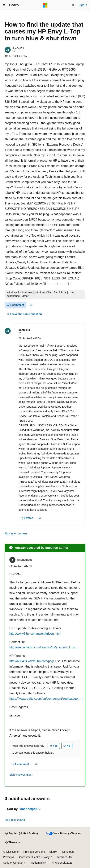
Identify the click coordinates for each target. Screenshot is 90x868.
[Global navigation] (4, 5)
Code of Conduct (13, 863)
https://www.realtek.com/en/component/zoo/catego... (45, 699)
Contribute (68, 852)
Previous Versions (34, 852)
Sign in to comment (16, 533)
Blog (52, 852)
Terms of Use (65, 857)
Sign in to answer (15, 820)
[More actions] (82, 15)
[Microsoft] (45, 5)
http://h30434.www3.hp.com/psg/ (32, 661)
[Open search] (73, 5)
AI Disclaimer (11, 852)
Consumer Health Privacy (34, 857)
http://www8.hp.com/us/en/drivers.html (35, 634)
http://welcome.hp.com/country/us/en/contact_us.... (44, 647)
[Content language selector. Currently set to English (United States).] (21, 834)
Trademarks (38, 863)
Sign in (83, 5)
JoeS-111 (18, 48)
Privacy (7, 857)
